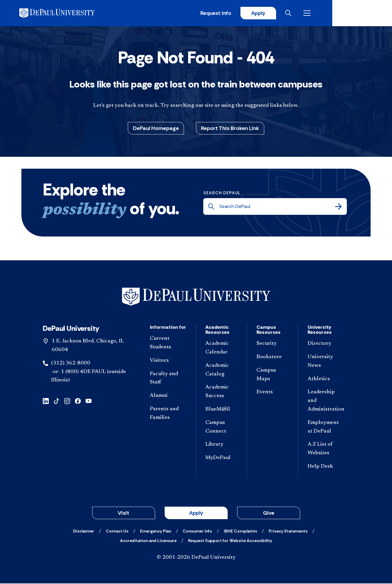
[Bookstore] (272, 358)
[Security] (272, 345)
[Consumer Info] (197, 532)
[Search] (339, 207)
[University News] (326, 362)
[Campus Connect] (221, 428)
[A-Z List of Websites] (326, 450)
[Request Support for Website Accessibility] (230, 541)
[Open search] (347, 13)
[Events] (272, 393)
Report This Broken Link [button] (230, 129)
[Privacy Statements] (288, 532)
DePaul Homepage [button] (156, 129)
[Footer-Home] (196, 297)
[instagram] (67, 401)
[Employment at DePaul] (326, 428)
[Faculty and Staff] (168, 379)
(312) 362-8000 (71, 364)
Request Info (273, 13)
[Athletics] (326, 380)
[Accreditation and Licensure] (148, 541)
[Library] (221, 446)
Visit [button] (123, 513)
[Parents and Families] (168, 414)
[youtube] (89, 401)
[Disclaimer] (84, 532)
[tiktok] (56, 401)
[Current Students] (168, 344)
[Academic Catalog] (221, 371)
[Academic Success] (221, 393)
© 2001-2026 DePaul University (196, 558)
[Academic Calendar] (221, 349)
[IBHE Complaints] (240, 532)
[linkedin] (46, 401)
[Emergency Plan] (156, 532)
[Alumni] (168, 397)
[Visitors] (168, 361)
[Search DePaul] (277, 207)
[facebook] (78, 401)
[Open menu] (366, 13)
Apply (315, 13)
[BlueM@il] (221, 410)
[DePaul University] (68, 13)
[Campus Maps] (272, 375)
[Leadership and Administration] (326, 402)
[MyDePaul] (221, 459)
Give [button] (269, 513)
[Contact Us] (117, 532)
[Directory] (326, 345)
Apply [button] (196, 513)
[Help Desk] (326, 468)
